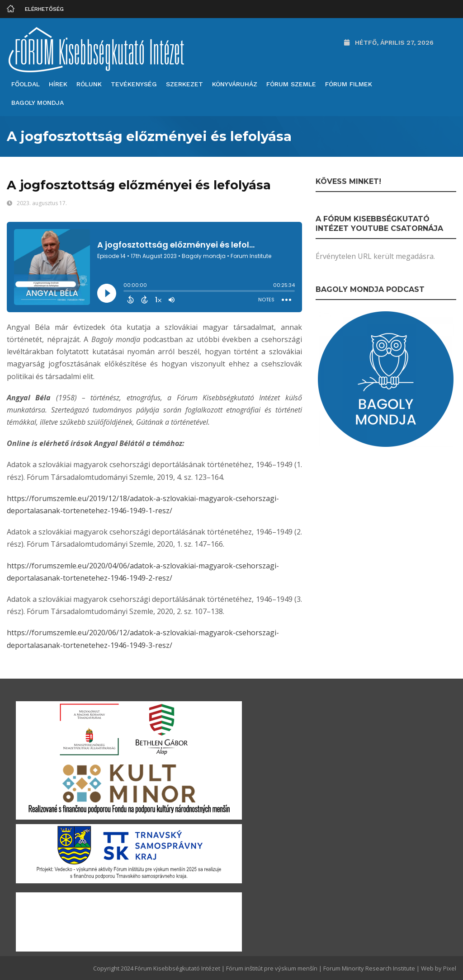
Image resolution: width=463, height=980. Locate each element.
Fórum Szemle (291, 84)
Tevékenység (134, 84)
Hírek (58, 84)
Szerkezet (184, 84)
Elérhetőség (44, 9)
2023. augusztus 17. (42, 203)
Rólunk (89, 84)
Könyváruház (235, 84)
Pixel (450, 968)
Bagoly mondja (38, 103)
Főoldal (26, 84)
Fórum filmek (349, 84)
